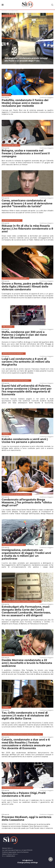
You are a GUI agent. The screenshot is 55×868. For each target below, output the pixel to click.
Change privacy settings (27, 863)
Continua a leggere (46, 97)
